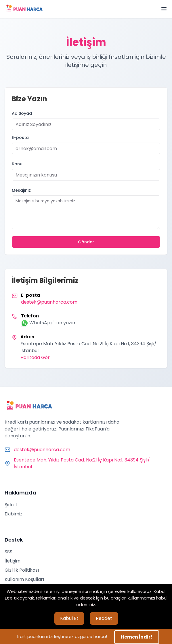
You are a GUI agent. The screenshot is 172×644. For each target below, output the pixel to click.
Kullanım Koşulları (24, 579)
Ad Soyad (22, 113)
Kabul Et (69, 618)
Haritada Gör (35, 357)
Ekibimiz (14, 514)
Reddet (104, 618)
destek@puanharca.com (49, 302)
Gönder (86, 242)
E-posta (20, 137)
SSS (8, 552)
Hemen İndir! (137, 637)
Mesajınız (21, 190)
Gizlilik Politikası (22, 570)
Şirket (11, 505)
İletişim (13, 561)
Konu (17, 164)
